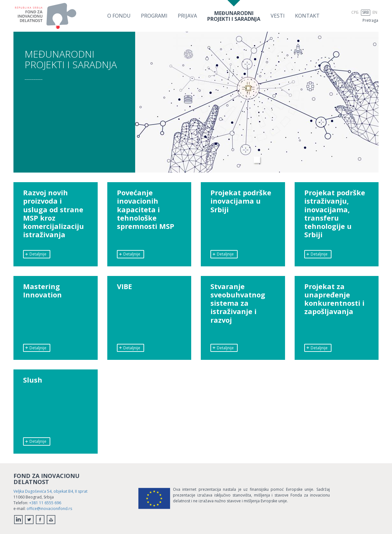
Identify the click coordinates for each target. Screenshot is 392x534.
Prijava (187, 16)
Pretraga (370, 20)
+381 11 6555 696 (45, 503)
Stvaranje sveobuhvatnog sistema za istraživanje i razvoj (238, 303)
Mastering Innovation (43, 291)
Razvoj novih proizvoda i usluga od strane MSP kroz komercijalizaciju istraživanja (54, 214)
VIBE (125, 287)
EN (375, 12)
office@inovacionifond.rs (49, 509)
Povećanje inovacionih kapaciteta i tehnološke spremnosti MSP (146, 210)
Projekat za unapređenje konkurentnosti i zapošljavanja (334, 299)
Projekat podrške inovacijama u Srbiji (241, 201)
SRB (366, 12)
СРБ (355, 12)
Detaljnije (36, 254)
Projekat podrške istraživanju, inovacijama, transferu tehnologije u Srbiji (335, 214)
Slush (33, 380)
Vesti (278, 16)
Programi (154, 16)
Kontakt (307, 16)
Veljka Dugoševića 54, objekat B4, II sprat (50, 491)
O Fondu (119, 16)
